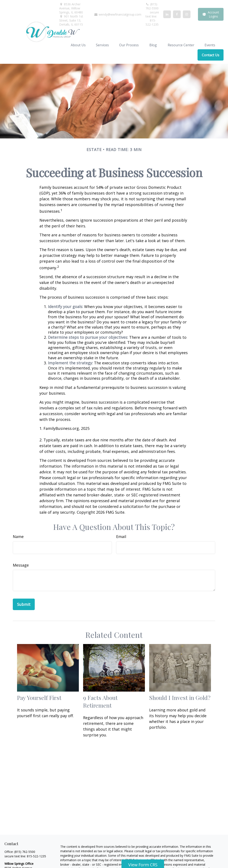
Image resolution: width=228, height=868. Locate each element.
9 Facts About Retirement (100, 701)
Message (21, 565)
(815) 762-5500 (152, 6)
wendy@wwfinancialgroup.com (118, 14)
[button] (78, 45)
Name (18, 537)
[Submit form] (24, 604)
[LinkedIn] (167, 14)
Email (121, 537)
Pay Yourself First (39, 698)
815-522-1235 (36, 856)
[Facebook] (177, 14)
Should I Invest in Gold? (180, 698)
